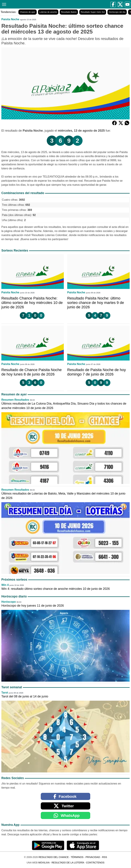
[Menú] (3, 4)
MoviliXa (44, 863)
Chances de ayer (28, 12)
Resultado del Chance (54, 857)
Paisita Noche (10, 19)
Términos (77, 857)
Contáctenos (95, 863)
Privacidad (93, 857)
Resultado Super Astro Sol (93, 12)
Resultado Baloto (69, 12)
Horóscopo (9, 602)
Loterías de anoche (48, 12)
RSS (104, 857)
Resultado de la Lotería (68, 863)
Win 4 (5, 585)
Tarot (5, 693)
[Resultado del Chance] (34, 4)
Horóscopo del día (117, 12)
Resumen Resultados (15, 400)
